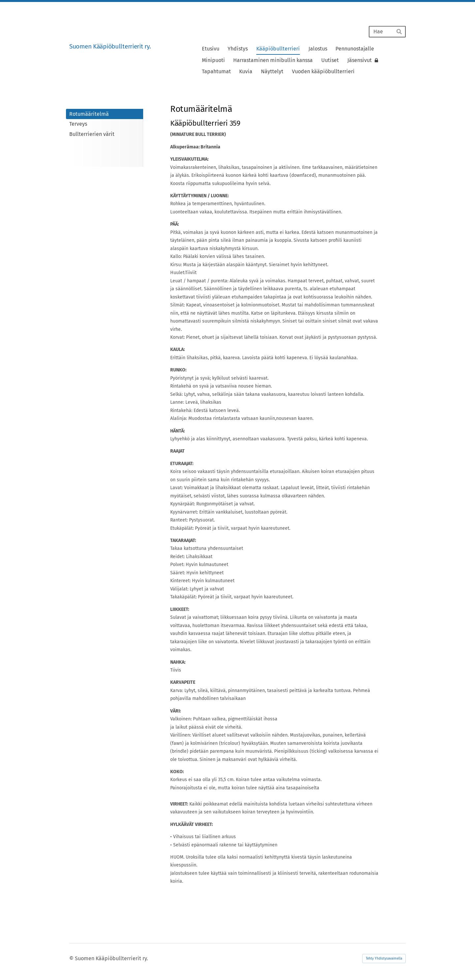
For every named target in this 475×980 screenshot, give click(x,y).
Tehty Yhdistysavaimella (384, 959)
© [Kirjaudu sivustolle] (72, 958)
